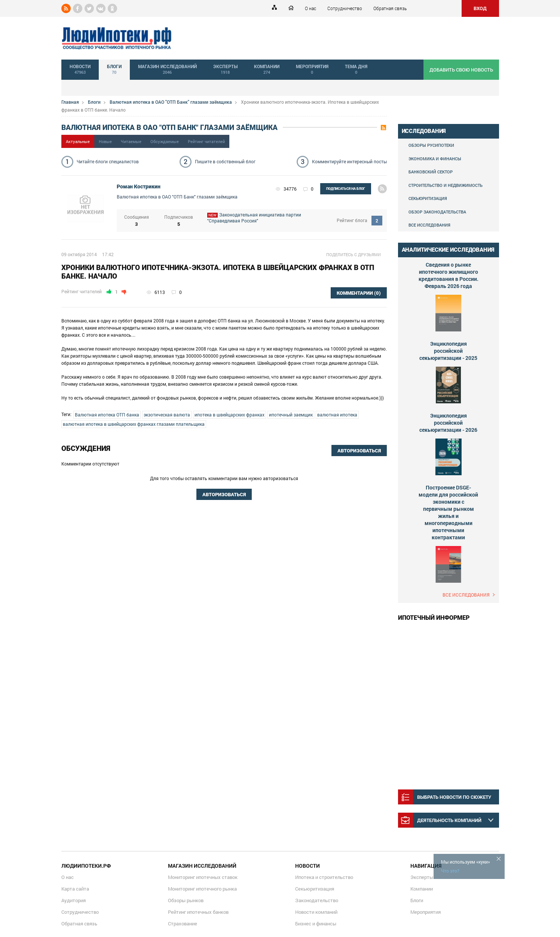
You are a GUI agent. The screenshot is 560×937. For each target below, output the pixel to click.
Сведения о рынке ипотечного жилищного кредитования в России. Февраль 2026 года (449, 275)
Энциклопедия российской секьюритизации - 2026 (448, 423)
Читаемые (131, 141)
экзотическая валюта (167, 415)
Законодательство (317, 900)
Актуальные (78, 141)
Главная (70, 102)
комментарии (359, 293)
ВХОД (480, 8)
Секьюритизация (428, 198)
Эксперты (422, 877)
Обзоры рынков (186, 900)
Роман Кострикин (139, 187)
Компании (422, 889)
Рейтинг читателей (206, 141)
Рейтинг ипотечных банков (198, 912)
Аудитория (74, 900)
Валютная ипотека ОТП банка (107, 415)
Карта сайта (75, 889)
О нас (310, 8)
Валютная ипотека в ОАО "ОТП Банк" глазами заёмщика (171, 102)
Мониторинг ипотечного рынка (202, 889)
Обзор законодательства (437, 212)
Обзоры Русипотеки (431, 145)
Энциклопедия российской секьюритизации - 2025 (448, 351)
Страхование (183, 924)
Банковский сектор (431, 172)
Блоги (94, 102)
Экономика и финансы (435, 159)
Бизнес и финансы (316, 924)
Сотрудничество (345, 8)
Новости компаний (316, 912)
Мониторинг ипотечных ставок (203, 877)
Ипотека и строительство (324, 877)
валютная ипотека (337, 415)
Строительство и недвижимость (446, 185)
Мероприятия (426, 912)
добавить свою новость (461, 70)
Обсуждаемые (165, 141)
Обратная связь (390, 8)
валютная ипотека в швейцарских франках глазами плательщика (134, 424)
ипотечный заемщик (291, 415)
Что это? (450, 871)
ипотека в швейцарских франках (229, 415)
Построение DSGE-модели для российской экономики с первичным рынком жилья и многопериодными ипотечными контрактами (448, 512)
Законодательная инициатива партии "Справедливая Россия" (266, 221)
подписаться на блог (346, 189)
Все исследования (429, 225)
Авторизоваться (359, 451)
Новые (105, 141)
